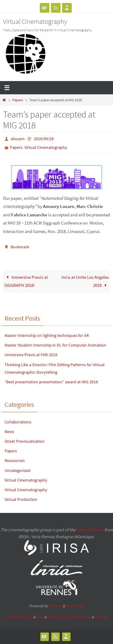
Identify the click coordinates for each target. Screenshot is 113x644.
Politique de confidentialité (69, 617)
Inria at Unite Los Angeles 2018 (85, 281)
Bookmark (20, 247)
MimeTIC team (90, 530)
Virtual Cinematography (35, 21)
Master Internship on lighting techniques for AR (47, 335)
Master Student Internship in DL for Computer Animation (55, 345)
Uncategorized (17, 470)
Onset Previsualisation (25, 441)
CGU (40, 617)
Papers (18, 100)
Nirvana (55, 606)
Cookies (101, 617)
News (9, 432)
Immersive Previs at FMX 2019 (31, 355)
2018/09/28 (44, 139)
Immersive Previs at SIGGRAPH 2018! (26, 281)
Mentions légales (19, 617)
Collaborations (18, 422)
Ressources (15, 460)
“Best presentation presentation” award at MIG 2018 (51, 382)
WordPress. (75, 606)
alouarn (18, 139)
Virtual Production (21, 499)
